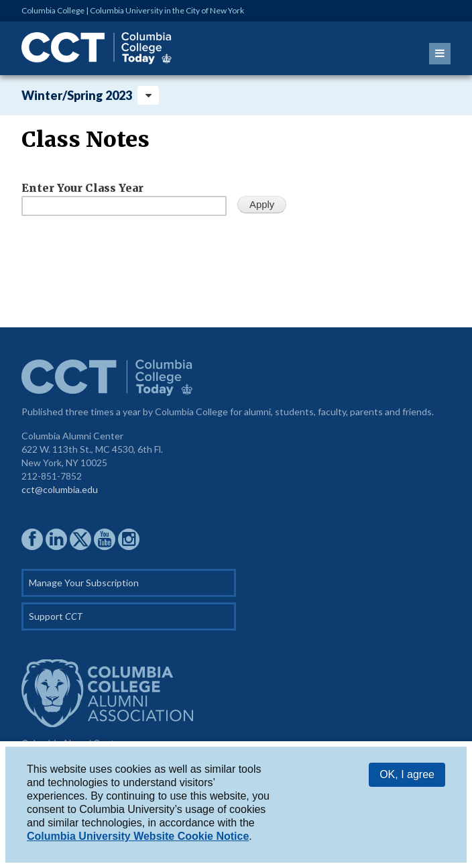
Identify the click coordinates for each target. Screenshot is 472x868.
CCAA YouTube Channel (105, 539)
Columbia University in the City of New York (167, 10)
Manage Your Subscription (84, 583)
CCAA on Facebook (32, 539)
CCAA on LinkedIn (56, 539)
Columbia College (53, 10)
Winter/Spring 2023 (77, 95)
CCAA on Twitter (80, 539)
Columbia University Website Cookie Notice (138, 836)
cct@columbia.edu (60, 489)
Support (56, 616)
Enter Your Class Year (82, 188)
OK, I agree (407, 774)
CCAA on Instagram (129, 539)
